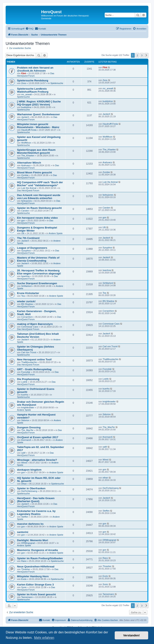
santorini (23, 532)
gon (23, 220)
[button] (146, 55)
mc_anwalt (27, 94)
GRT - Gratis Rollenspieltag (34, 369)
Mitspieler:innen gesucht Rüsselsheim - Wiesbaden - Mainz (38, 126)
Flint (24, 73)
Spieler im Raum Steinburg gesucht (39, 208)
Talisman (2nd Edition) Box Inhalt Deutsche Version (38, 335)
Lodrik (24, 382)
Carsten (25, 211)
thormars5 (26, 440)
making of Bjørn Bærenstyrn (35, 324)
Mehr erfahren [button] (44, 638)
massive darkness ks (30, 524)
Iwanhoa (25, 276)
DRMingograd (28, 543)
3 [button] (142, 55)
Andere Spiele (56, 233)
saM (23, 453)
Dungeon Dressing (29, 427)
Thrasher (26, 569)
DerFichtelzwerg (29, 491)
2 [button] (137, 55)
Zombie (25, 175)
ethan (24, 484)
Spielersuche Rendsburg (33, 80)
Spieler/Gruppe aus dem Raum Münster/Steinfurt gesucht (36, 151)
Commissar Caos (30, 327)
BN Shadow (27, 304)
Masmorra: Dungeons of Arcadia (37, 550)
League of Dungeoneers (32, 248)
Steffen (25, 517)
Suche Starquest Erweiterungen (37, 283)
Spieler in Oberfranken (31, 488)
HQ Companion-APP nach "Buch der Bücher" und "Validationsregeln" (40, 184)
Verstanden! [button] (132, 635)
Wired (24, 463)
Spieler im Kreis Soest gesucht (36, 594)
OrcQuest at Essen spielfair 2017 (38, 437)
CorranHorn (27, 317)
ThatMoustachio (29, 362)
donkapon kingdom (29, 470)
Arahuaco (26, 165)
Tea (23, 296)
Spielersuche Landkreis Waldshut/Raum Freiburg (33, 90)
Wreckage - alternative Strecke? (37, 460)
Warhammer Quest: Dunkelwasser (38, 114)
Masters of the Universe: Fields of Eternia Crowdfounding (38, 259)
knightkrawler (28, 407)
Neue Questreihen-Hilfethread (36, 567)
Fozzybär (26, 372)
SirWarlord (26, 286)
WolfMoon (26, 143)
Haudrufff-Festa (29, 130)
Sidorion (25, 420)
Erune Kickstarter (28, 293)
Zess (24, 83)
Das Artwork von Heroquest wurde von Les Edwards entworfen (39, 197)
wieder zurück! (26, 301)
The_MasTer (27, 430)
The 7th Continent (28, 238)
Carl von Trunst (29, 352)
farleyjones (27, 201)
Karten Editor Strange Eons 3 (35, 585)
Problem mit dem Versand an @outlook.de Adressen (35, 69)
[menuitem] (29, 29)
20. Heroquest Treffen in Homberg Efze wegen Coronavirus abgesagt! (39, 272)
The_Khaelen (28, 156)
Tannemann (27, 597)
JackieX (25, 117)
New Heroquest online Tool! (34, 359)
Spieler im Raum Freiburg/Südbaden (40, 558)
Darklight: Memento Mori (33, 540)
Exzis (24, 579)
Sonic (24, 587)
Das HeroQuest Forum (28, 190)
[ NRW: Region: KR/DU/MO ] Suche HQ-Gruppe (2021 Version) (39, 103)
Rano (24, 561)
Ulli (23, 233)
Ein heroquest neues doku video (37, 218)
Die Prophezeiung (28, 379)
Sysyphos (26, 251)
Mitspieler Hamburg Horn (33, 576)
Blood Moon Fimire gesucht (34, 172)
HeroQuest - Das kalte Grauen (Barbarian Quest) (36, 500)
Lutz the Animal (29, 188)
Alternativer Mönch (29, 163)
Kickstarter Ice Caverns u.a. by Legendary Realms (36, 513)
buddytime (26, 107)
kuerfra (25, 395)
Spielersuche (57, 83)
